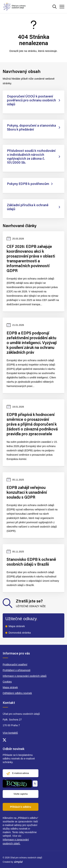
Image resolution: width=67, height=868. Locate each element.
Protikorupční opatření (15, 665)
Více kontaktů (10, 733)
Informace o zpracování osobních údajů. (16, 842)
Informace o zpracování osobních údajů (25, 676)
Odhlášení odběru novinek (17, 693)
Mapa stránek (17, 626)
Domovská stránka (20, 633)
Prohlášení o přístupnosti (17, 670)
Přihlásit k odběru (21, 807)
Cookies (7, 682)
